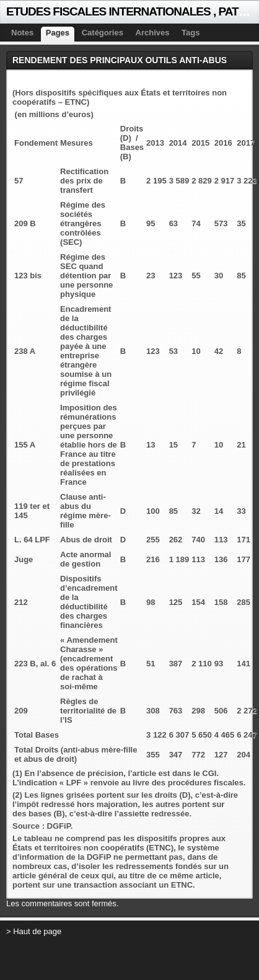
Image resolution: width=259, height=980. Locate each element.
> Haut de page (34, 931)
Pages (58, 33)
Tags (191, 33)
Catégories (103, 33)
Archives (153, 33)
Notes (22, 33)
